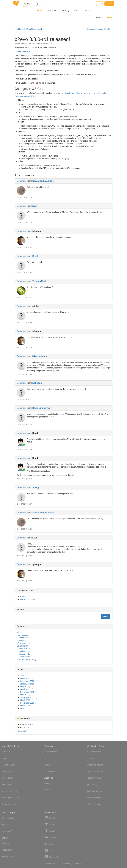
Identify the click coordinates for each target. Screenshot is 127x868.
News (109, 17)
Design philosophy (10, 791)
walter (99, 93)
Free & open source (10, 797)
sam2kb (31, 96)
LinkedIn (50, 837)
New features (25, 649)
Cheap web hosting (95, 765)
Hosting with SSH (94, 778)
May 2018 (24, 695)
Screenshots (7, 771)
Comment (22, 181)
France (98, 804)
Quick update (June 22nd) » (99, 29)
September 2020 (27, 681)
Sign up (110, 3)
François (71, 864)
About (40, 10)
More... (23, 708)
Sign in (100, 3)
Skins (47, 758)
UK (92, 804)
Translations (25, 657)
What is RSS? (22, 731)
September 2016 (27, 703)
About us (48, 783)
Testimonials (7, 784)
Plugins (48, 765)
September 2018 (27, 692)
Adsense (6, 843)
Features (6, 758)
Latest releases (51, 752)
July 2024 (24, 676)
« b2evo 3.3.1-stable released (29, 29)
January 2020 (26, 684)
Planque (78, 864)
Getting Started (8, 765)
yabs (17, 96)
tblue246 (79, 93)
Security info (25, 654)
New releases (48, 44)
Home (23, 597)
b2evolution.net (23, 643)
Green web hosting (95, 771)
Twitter (50, 824)
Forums (5, 824)
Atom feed (51, 857)
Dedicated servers (94, 791)
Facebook (51, 831)
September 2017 (27, 697)
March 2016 (25, 706)
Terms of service (9, 804)
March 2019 (25, 689)
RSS (48, 110)
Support (87, 10)
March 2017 (25, 700)
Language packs (51, 771)
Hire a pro (7, 831)
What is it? (6, 752)
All (18, 632)
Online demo (7, 778)
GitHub (50, 818)
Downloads (52, 10)
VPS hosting (92, 784)
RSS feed (51, 850)
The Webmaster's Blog (26, 659)
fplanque (106, 93)
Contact (48, 790)
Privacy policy (8, 856)
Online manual (8, 818)
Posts (31, 725)
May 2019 (24, 687)
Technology (24, 651)
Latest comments (28, 599)
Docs (76, 10)
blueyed (23, 96)
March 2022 (25, 678)
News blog (49, 844)
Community (22, 640)
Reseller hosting (93, 797)
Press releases (26, 638)
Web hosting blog (94, 752)
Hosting (66, 10)
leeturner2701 (90, 93)
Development (22, 646)
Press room (7, 850)
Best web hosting (94, 758)
